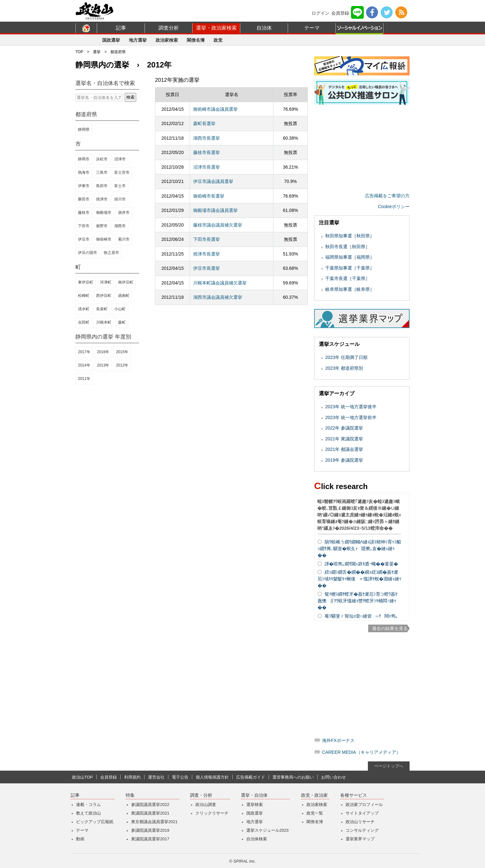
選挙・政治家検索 (216, 28)
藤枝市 (84, 213)
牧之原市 (111, 253)
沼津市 (120, 159)
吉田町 (84, 322)
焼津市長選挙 (207, 254)
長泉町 (102, 309)
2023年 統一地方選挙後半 (351, 407)
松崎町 (84, 296)
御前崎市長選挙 (209, 196)
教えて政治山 (88, 813)
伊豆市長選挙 (207, 268)
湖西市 (120, 226)
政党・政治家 (314, 795)
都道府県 (118, 52)
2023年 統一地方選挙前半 (351, 417)
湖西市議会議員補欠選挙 (218, 297)
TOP (79, 52)
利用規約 (132, 777)
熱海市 (84, 172)
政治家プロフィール (364, 805)
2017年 (84, 352)
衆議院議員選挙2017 (150, 839)
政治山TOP (82, 777)
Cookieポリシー (394, 206)
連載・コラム (88, 805)
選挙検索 (255, 805)
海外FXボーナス (338, 740)
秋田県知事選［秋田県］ (350, 236)
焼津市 (102, 199)
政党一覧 (315, 813)
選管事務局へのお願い (293, 777)
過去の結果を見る (390, 628)
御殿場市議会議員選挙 (215, 210)
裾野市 (102, 226)
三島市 (102, 172)
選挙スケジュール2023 (267, 830)
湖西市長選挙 (207, 138)
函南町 (124, 296)
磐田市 (84, 199)
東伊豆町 (86, 282)
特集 (130, 795)
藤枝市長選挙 (207, 152)
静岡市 (84, 159)
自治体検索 (257, 839)
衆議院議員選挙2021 (150, 813)
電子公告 (180, 777)
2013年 (103, 365)
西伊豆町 (104, 296)
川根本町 (104, 322)
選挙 (97, 52)
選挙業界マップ (360, 839)
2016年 (103, 352)
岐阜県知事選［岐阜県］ (350, 289)
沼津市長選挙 (207, 167)
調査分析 (169, 28)
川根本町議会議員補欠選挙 (220, 283)
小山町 (120, 309)
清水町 (84, 309)
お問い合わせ (334, 777)
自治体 (264, 28)
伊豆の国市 (88, 253)
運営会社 (156, 777)
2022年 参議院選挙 (344, 428)
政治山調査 (206, 805)
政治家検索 (167, 40)
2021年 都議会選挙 (344, 449)
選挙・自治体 (254, 795)
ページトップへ (389, 766)
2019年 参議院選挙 (344, 460)
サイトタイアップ (362, 813)
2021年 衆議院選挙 (344, 439)
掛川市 (120, 199)
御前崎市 (104, 239)
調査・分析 (201, 795)
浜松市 (102, 159)
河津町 (106, 282)
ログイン (320, 13)
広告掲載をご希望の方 (387, 196)
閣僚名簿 (196, 40)
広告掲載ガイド (251, 777)
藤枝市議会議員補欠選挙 (218, 225)
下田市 (84, 226)
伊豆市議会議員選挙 (213, 181)
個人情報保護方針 (212, 777)
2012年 (122, 365)
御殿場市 (104, 213)
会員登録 (340, 13)
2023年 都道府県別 (344, 368)
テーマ (312, 28)
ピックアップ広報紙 (95, 822)
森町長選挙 (204, 123)
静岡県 (84, 129)
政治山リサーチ (360, 822)
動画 (80, 839)
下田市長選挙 (207, 239)
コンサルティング (362, 830)
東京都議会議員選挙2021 (154, 822)
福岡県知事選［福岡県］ (350, 257)
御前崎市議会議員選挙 (215, 109)
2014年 (84, 365)
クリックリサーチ (212, 813)
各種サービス (354, 795)
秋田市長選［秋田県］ (348, 247)
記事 (121, 28)
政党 (218, 40)
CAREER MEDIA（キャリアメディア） (361, 752)
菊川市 (124, 239)
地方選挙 (138, 40)
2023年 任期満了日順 (346, 357)
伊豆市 (84, 239)
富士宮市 (122, 172)
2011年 (84, 379)
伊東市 (84, 186)
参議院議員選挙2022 (150, 805)
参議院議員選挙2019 (150, 830)
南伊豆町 (126, 282)
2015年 (122, 352)
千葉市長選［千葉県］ (348, 278)
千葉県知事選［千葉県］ (350, 268)
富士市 (120, 186)
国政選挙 (111, 40)
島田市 (102, 186)
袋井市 (124, 213)
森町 (122, 322)
